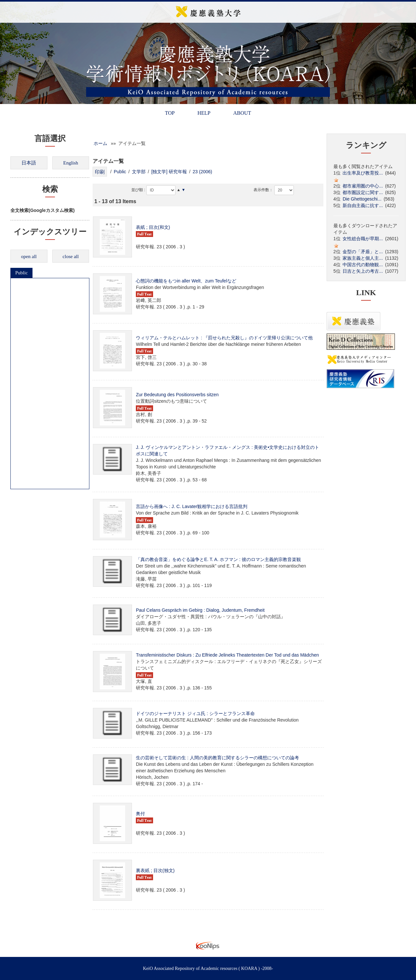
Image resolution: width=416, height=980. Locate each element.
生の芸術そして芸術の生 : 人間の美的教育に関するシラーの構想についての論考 (217, 758)
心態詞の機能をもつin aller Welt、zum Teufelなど (186, 281)
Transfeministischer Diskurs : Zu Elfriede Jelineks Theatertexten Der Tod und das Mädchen (227, 655)
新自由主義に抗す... (363, 205)
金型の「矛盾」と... (363, 252)
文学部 (139, 172)
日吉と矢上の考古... (363, 271)
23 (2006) (202, 172)
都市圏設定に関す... (363, 192)
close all (71, 256)
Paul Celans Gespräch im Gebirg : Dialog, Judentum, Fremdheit (200, 610)
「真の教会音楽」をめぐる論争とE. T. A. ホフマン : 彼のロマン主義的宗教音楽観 (218, 559)
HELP (204, 113)
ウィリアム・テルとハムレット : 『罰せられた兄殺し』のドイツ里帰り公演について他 (224, 338)
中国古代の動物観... (363, 265)
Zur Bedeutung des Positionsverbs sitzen (177, 395)
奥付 (140, 814)
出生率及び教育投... (363, 173)
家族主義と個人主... (363, 258)
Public (21, 273)
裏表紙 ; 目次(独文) (155, 870)
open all (29, 256)
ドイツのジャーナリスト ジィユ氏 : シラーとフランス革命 (195, 713)
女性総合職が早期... (363, 239)
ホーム (100, 143)
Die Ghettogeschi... (362, 199)
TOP (170, 113)
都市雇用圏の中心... (363, 186)
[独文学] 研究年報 (169, 172)
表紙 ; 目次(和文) (153, 227)
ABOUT (242, 113)
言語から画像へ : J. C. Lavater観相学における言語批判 (192, 506)
